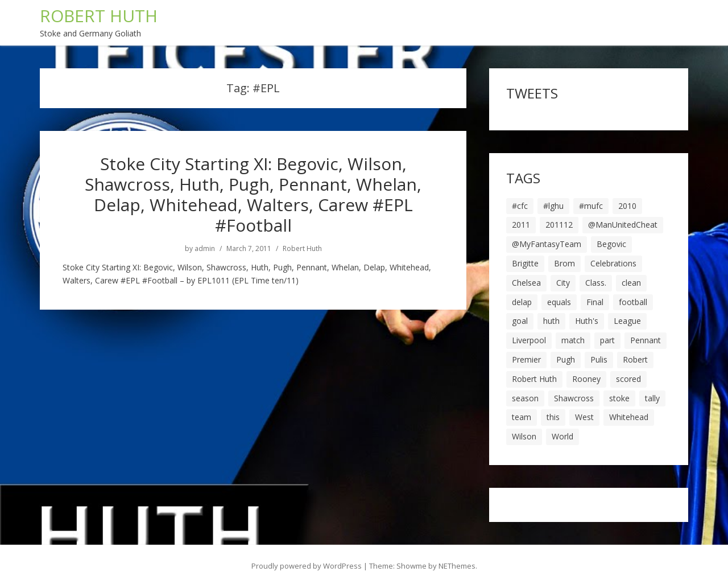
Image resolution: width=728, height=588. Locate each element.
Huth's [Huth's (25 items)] (587, 321)
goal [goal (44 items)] (520, 321)
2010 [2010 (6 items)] (627, 206)
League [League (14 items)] (627, 321)
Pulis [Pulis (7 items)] (599, 359)
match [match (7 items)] (573, 340)
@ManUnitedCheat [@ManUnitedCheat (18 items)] (623, 225)
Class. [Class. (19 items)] (596, 283)
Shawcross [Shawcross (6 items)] (574, 398)
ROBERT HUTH (99, 16)
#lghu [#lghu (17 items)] (553, 206)
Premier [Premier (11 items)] (526, 359)
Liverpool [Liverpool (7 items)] (529, 340)
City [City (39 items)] (563, 283)
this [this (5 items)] (553, 417)
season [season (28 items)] (525, 398)
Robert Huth (302, 249)
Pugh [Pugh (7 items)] (566, 359)
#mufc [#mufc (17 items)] (591, 206)
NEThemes (457, 566)
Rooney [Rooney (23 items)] (586, 379)
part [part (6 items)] (607, 340)
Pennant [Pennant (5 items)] (646, 340)
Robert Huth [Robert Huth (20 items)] (534, 379)
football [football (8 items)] (633, 302)
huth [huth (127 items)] (551, 321)
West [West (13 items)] (584, 417)
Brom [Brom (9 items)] (564, 263)
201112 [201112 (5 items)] (559, 225)
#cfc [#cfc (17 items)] (520, 206)
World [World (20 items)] (562, 436)
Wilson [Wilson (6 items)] (524, 436)
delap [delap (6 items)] (522, 302)
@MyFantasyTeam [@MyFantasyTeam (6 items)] (547, 244)
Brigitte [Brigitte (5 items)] (525, 263)
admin (205, 249)
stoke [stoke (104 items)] (619, 398)
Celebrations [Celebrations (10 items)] (613, 263)
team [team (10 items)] (522, 417)
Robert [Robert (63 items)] (635, 359)
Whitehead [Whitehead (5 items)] (629, 417)
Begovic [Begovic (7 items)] (611, 244)
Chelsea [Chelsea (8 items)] (526, 283)
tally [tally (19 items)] (652, 398)
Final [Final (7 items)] (595, 302)
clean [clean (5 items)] (631, 283)
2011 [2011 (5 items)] (521, 225)
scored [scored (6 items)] (628, 379)
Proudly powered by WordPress (307, 566)
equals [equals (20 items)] (559, 302)
